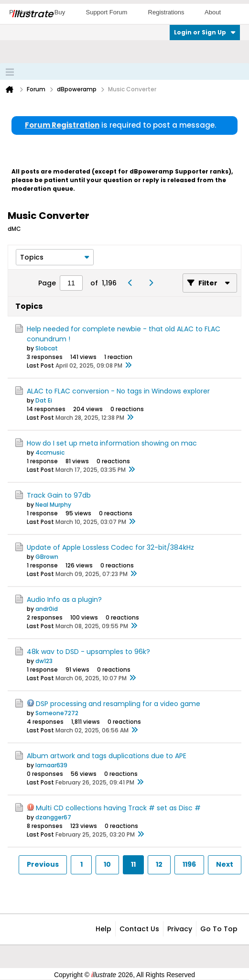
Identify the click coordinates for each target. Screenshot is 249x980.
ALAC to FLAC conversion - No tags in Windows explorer (118, 391)
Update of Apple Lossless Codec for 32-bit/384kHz (110, 547)
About (213, 12)
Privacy (180, 929)
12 (159, 864)
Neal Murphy (53, 505)
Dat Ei (44, 400)
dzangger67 (53, 817)
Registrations (166, 12)
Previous (43, 864)
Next (225, 864)
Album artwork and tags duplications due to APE (107, 756)
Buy (60, 12)
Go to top (219, 929)
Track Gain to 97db (59, 495)
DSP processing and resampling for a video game (118, 704)
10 (107, 864)
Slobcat (47, 348)
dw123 (44, 661)
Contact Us (139, 929)
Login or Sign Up (205, 32)
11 (133, 864)
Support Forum (107, 12)
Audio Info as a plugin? (64, 599)
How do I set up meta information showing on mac (112, 443)
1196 (189, 864)
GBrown (47, 557)
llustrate (32, 14)
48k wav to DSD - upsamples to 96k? (88, 652)
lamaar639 (51, 765)
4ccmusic (50, 452)
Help (103, 929)
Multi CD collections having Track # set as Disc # (118, 808)
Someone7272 (57, 713)
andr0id (47, 609)
